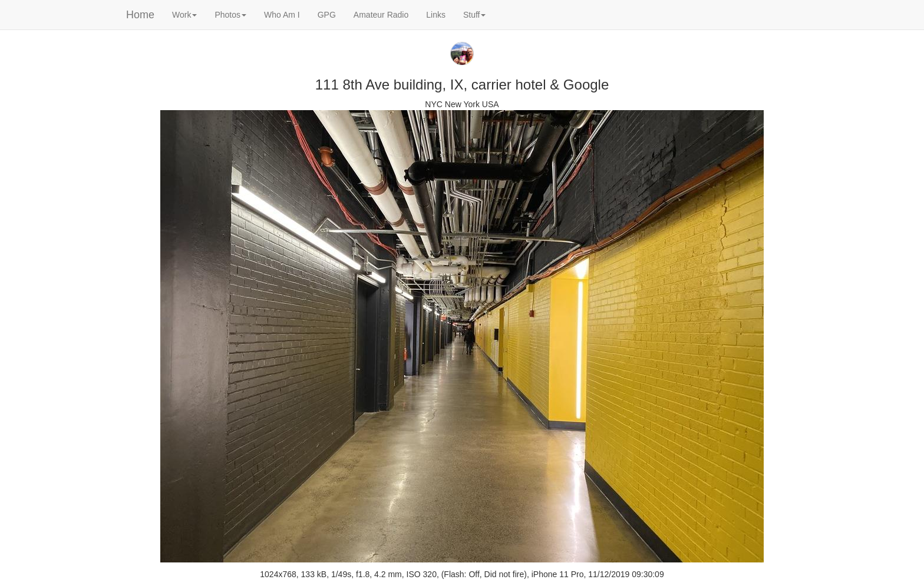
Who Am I (282, 15)
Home (140, 15)
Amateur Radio (381, 15)
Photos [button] (230, 15)
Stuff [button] (475, 15)
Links (436, 15)
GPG (327, 15)
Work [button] (184, 15)
